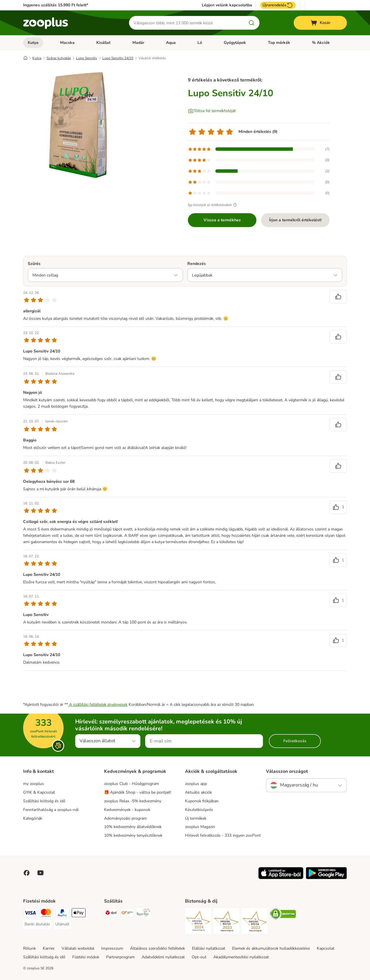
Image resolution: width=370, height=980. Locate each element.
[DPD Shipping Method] (111, 914)
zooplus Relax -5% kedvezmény (133, 801)
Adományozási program (125, 818)
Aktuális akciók (198, 792)
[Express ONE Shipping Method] (127, 914)
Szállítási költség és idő (44, 801)
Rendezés (197, 264)
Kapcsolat (326, 948)
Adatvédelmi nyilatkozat (163, 957)
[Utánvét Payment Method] (62, 924)
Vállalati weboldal (78, 948)
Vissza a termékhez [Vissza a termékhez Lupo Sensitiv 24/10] (222, 220)
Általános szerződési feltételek (158, 948)
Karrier (49, 948)
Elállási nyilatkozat (209, 948)
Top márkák (279, 43)
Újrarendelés (278, 5)
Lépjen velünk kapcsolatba (227, 5)
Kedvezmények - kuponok (127, 810)
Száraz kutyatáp (59, 58)
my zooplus (34, 784)
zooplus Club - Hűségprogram (132, 784)
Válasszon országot (287, 771)
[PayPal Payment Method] (62, 914)
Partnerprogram (120, 957)
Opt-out (199, 957)
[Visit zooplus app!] (281, 878)
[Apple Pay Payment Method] (79, 914)
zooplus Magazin (200, 827)
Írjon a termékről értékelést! (295, 220)
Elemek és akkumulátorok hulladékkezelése (271, 948)
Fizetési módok (86, 957)
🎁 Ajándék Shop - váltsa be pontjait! (138, 792)
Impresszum (112, 948)
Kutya (33, 43)
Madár (138, 43)
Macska (67, 43)
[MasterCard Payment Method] (46, 914)
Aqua (171, 43)
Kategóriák (33, 818)
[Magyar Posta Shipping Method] (143, 914)
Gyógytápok (235, 43)
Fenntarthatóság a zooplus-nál (51, 810)
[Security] (198, 922)
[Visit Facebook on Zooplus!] (27, 873)
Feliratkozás (295, 741)
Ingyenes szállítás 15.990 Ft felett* (56, 5)
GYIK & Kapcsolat (39, 792)
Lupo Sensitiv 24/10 (118, 58)
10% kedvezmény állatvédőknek (133, 827)
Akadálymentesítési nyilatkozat (241, 957)
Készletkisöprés (199, 810)
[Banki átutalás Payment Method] (37, 924)
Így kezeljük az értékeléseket (213, 205)
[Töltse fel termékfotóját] (212, 111)
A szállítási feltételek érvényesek (98, 705)
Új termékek (196, 818)
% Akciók (321, 43)
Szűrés (34, 264)
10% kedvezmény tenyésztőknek (133, 835)
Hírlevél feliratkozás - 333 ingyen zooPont (223, 835)
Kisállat (103, 43)
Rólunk (29, 948)
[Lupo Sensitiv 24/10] (78, 125)
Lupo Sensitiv (87, 58)
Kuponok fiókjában (202, 801)
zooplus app (196, 784)
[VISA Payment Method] (30, 914)
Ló (200, 43)
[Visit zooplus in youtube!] (40, 873)
